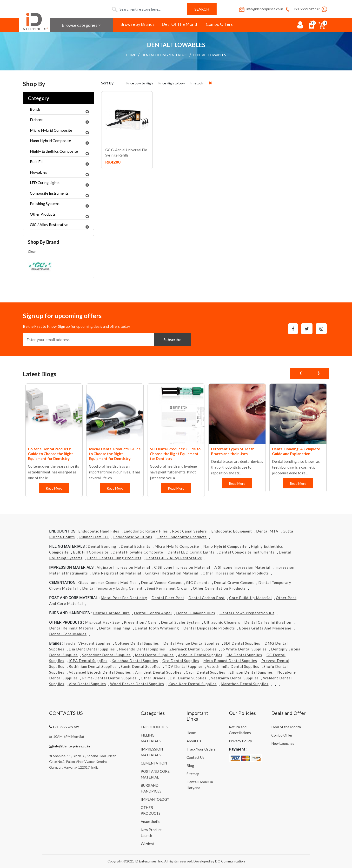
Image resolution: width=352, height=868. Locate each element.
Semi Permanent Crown (168, 588)
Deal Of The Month (180, 24)
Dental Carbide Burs (111, 613)
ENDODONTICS (154, 727)
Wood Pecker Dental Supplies (137, 684)
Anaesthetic (150, 821)
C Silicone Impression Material (182, 567)
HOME (131, 55)
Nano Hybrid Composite (59, 142)
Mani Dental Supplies (154, 655)
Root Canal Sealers (189, 531)
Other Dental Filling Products (114, 558)
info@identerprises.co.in (261, 9)
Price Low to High (139, 83)
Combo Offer (282, 735)
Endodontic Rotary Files (146, 531)
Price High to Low (172, 83)
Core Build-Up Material (250, 598)
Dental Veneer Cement (161, 582)
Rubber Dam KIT (94, 537)
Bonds (59, 110)
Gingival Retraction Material (172, 573)
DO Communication (230, 861)
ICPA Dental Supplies (88, 661)
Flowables (59, 173)
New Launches (283, 743)
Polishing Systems (59, 205)
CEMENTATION (154, 763)
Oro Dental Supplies (181, 661)
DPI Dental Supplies (188, 678)
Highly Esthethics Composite (59, 152)
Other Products (59, 215)
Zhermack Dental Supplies (193, 649)
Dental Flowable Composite (138, 552)
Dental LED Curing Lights (191, 552)
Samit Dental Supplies (141, 666)
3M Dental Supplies (244, 655)
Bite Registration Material (117, 573)
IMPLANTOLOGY (155, 799)
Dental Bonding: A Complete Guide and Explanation (296, 451)
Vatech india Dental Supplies (233, 666)
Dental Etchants (136, 546)
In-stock (197, 83)
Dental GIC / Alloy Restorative (174, 558)
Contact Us (195, 757)
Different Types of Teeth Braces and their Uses (233, 451)
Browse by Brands (137, 24)
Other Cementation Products (219, 588)
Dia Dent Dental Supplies (92, 649)
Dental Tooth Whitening (157, 628)
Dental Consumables (68, 634)
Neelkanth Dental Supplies (235, 678)
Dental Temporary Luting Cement (112, 588)
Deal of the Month (286, 727)
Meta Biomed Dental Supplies (230, 661)
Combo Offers (219, 24)
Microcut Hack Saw (102, 622)
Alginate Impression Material (123, 567)
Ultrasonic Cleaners (222, 622)
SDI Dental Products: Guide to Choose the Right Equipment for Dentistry (175, 454)
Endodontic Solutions (133, 537)
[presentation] (300, 374)
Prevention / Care (140, 622)
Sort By (107, 83)
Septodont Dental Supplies (106, 655)
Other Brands (153, 678)
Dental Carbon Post (207, 598)
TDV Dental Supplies (184, 666)
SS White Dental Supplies (244, 649)
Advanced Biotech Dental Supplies (100, 672)
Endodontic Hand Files (99, 531)
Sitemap (193, 774)
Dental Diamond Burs (196, 613)
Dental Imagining (115, 628)
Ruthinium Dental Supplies (93, 666)
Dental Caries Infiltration (268, 622)
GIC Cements (198, 582)
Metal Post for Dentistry (124, 598)
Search (202, 9)
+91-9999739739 (302, 9)
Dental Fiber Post (168, 598)
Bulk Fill (59, 163)
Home (191, 733)
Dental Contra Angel (153, 613)
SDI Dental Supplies (242, 643)
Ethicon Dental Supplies (251, 672)
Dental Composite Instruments (246, 552)
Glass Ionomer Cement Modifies (107, 582)
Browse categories (81, 25)
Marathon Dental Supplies (245, 684)
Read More (54, 488)
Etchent (59, 121)
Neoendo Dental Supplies (142, 649)
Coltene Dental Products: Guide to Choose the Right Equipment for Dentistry (50, 454)
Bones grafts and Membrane (265, 628)
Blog (190, 765)
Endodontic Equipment (232, 531)
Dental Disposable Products (209, 628)
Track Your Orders (201, 749)
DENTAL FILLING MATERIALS (165, 55)
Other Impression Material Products (236, 573)
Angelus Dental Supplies (200, 655)
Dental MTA (267, 531)
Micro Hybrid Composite (59, 131)
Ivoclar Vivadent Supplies (88, 643)
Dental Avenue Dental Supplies (192, 643)
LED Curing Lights (59, 184)
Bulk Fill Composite (91, 552)
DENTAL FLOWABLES (209, 55)
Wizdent (147, 844)
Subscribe (173, 339)
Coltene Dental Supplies (137, 643)
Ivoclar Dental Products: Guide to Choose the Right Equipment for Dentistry (115, 454)
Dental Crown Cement (234, 582)
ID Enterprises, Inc (149, 861)
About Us (194, 741)
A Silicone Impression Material (242, 567)
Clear (32, 251)
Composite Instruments (59, 194)
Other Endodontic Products (182, 537)
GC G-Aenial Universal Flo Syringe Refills (126, 152)
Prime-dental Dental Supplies (109, 678)
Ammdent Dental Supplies (158, 672)
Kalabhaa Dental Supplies (135, 661)
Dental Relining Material (72, 628)
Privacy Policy (240, 741)
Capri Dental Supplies (206, 672)
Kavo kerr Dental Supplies (193, 684)
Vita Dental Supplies (87, 684)
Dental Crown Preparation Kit (247, 613)
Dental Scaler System (180, 622)
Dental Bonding (102, 546)
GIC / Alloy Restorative (59, 226)
